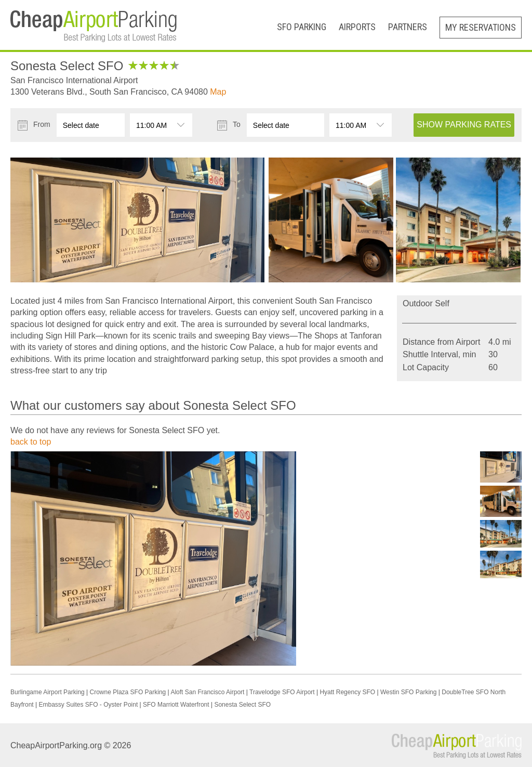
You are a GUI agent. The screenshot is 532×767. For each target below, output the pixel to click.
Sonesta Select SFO (242, 705)
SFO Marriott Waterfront (176, 705)
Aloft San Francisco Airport (207, 692)
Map (218, 92)
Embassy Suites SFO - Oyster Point (89, 705)
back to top (31, 442)
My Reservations (481, 27)
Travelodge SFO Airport (282, 692)
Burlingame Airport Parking (48, 692)
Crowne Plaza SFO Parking (128, 692)
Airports (357, 27)
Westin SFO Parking (408, 692)
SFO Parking (302, 27)
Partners (408, 27)
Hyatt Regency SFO (347, 692)
